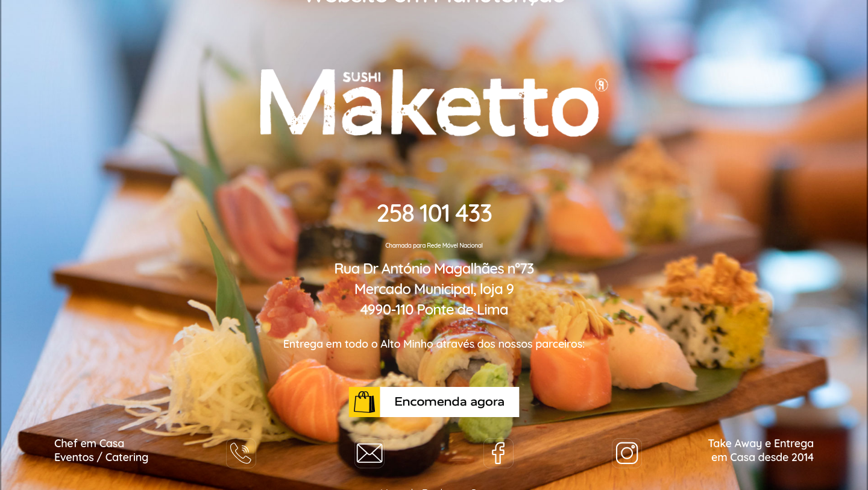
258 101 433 (434, 213)
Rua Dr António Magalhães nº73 (434, 268)
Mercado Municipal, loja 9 (434, 289)
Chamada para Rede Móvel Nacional (434, 246)
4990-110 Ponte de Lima (434, 309)
